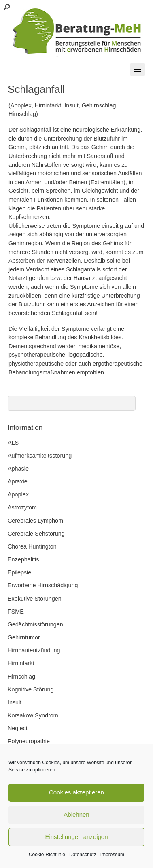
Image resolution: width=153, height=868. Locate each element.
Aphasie (18, 469)
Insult (15, 702)
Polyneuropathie (29, 741)
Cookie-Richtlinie (47, 855)
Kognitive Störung (31, 689)
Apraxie (18, 481)
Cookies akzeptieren (76, 792)
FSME (16, 612)
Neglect (18, 728)
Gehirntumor (24, 637)
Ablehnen (76, 814)
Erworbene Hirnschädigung (43, 585)
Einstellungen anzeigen (76, 837)
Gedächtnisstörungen (35, 624)
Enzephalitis (23, 559)
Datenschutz (83, 855)
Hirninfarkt (21, 663)
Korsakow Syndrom (33, 715)
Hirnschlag (21, 677)
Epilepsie (19, 572)
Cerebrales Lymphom (35, 521)
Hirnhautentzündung (34, 650)
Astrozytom (22, 507)
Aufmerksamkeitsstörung (40, 456)
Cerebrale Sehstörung (36, 534)
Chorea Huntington (32, 546)
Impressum (112, 855)
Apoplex (18, 494)
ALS (13, 443)
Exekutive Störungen (35, 599)
